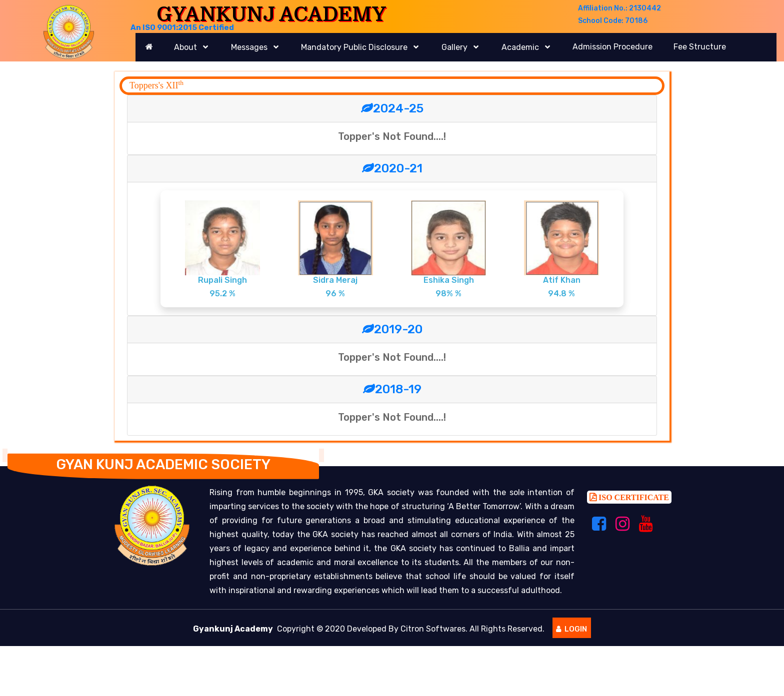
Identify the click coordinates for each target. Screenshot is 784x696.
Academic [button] (521, 47)
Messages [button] (250, 47)
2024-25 (392, 108)
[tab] (392, 109)
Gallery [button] (455, 47)
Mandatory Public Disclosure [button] (355, 47)
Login (571, 632)
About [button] (186, 47)
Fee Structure (700, 47)
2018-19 (392, 389)
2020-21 (392, 168)
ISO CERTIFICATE (633, 500)
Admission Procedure (612, 47)
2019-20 (392, 329)
